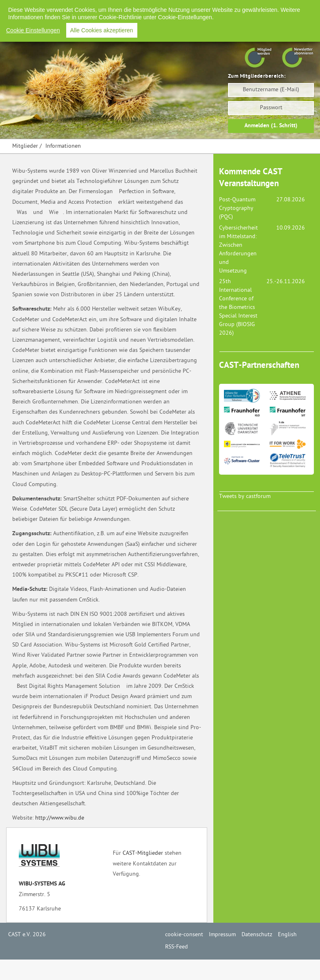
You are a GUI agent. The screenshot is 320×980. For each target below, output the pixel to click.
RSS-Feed (286, 8)
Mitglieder (25, 146)
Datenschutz (221, 8)
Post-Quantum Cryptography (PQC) (237, 208)
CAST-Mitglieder (143, 853)
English (256, 8)
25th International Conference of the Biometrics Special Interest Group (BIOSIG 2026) (238, 308)
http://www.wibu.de (60, 818)
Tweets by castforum (245, 497)
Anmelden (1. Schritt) (271, 126)
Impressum (183, 8)
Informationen (63, 146)
